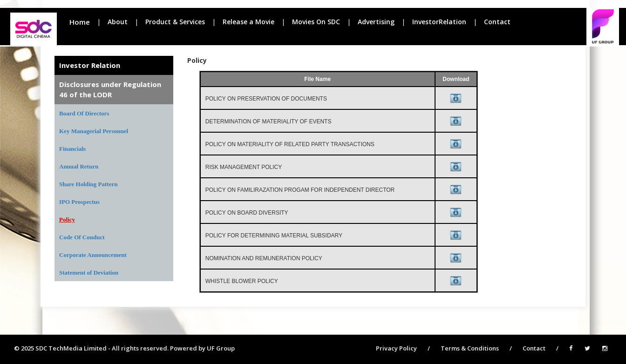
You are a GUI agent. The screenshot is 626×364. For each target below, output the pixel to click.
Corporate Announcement (93, 255)
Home (80, 22)
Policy (67, 219)
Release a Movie (248, 22)
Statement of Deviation (89, 273)
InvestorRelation (439, 22)
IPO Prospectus (79, 202)
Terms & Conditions (470, 348)
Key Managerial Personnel (94, 131)
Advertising (376, 22)
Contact (497, 22)
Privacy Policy (396, 348)
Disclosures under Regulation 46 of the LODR (110, 89)
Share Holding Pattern (88, 184)
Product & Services (175, 22)
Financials (72, 149)
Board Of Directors (84, 113)
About (118, 22)
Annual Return (79, 166)
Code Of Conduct (82, 237)
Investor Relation (90, 65)
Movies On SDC (316, 22)
